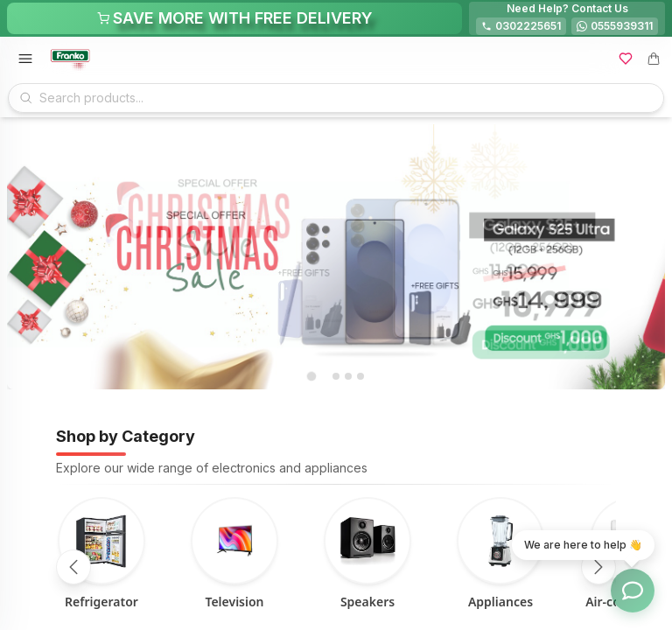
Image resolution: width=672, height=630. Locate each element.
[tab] (311, 377)
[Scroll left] (73, 567)
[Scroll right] (598, 567)
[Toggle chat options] (633, 591)
